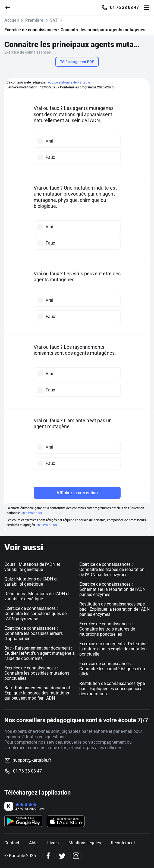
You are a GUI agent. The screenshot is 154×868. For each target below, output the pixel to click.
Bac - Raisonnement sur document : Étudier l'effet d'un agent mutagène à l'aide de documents (40, 653)
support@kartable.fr (32, 760)
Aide (33, 843)
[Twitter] (62, 856)
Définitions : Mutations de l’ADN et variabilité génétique (37, 596)
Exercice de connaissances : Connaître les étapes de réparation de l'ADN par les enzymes (112, 569)
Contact (12, 843)
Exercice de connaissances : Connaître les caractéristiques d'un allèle (112, 669)
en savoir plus (32, 513)
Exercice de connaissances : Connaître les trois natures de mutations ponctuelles (107, 629)
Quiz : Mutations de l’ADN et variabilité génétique (31, 582)
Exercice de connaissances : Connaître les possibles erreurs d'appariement (34, 633)
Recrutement (123, 843)
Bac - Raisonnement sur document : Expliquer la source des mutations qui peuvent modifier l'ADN (38, 693)
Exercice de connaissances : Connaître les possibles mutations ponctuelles (37, 673)
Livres (53, 843)
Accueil (12, 20)
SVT (54, 20)
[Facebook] (48, 856)
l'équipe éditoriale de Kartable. (69, 82)
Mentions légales (85, 843)
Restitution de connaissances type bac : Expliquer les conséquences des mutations (112, 689)
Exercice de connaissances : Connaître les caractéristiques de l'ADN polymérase (35, 614)
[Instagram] (76, 856)
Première (34, 20)
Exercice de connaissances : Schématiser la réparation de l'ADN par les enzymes (112, 589)
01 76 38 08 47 (124, 8)
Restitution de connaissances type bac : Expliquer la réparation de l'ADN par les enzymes (114, 609)
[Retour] (10, 7)
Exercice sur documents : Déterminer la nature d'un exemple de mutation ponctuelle (114, 649)
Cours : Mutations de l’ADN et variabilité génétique (32, 567)
